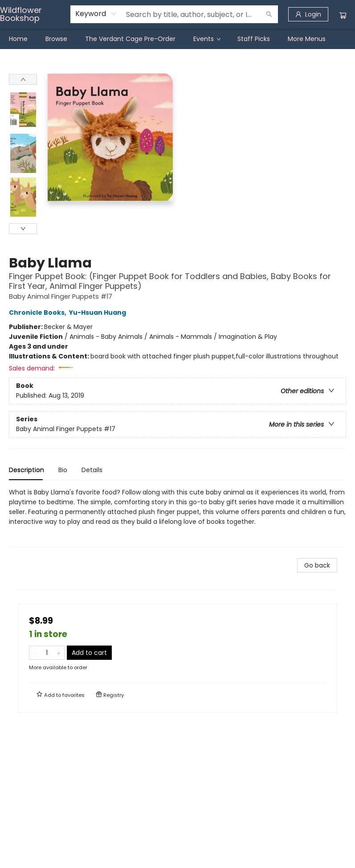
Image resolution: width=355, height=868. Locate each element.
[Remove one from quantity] (35, 653)
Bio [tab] (63, 470)
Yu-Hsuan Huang (99, 313)
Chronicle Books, (39, 313)
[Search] (269, 14)
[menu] (177, 39)
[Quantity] (47, 653)
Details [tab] (92, 470)
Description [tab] (27, 470)
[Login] (308, 14)
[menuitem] (18, 39)
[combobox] (96, 14)
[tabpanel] (177, 517)
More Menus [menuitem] (307, 39)
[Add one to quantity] (59, 653)
